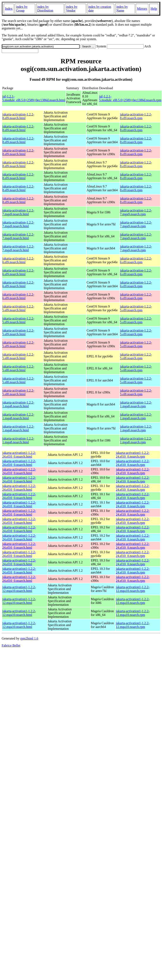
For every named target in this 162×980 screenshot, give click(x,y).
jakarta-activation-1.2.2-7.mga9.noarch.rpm (136, 212)
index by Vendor (72, 9)
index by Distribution (45, 9)
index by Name (122, 9)
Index (9, 9)
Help (154, 9)
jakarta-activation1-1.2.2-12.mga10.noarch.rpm (133, 589)
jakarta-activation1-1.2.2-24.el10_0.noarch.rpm (133, 455)
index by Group (22, 9)
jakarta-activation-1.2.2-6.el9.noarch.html (18, 260)
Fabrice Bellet (11, 645)
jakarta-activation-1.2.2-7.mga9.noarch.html (18, 212)
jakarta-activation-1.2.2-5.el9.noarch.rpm (136, 308)
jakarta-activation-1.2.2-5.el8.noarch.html (18, 356)
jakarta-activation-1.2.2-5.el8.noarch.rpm (136, 356)
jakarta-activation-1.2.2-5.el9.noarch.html (18, 308)
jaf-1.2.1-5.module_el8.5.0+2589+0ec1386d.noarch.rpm (130, 98)
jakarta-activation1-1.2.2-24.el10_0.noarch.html (19, 455)
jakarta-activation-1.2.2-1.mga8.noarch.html (18, 404)
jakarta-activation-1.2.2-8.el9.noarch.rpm (136, 116)
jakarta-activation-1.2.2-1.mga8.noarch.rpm (136, 404)
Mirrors (142, 9)
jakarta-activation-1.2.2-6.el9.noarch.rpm (136, 260)
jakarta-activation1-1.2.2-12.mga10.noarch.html (19, 589)
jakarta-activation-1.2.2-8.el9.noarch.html (18, 116)
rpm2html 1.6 (29, 638)
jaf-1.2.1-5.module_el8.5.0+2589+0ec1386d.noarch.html (34, 98)
